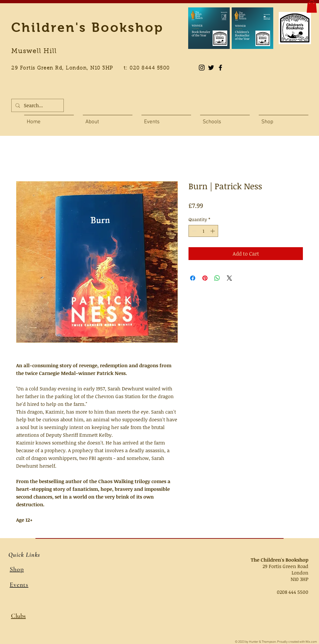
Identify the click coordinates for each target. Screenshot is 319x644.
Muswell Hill (34, 51)
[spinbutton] (203, 231)
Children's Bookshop (87, 27)
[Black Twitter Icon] (211, 68)
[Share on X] (229, 278)
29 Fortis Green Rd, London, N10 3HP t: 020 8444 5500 (94, 68)
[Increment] (213, 231)
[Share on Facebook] (193, 278)
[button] (312, 6)
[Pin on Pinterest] (205, 278)
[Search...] (37, 105)
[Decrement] (193, 231)
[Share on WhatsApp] (217, 278)
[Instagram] (202, 68)
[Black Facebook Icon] (220, 68)
